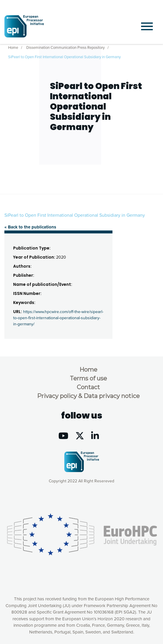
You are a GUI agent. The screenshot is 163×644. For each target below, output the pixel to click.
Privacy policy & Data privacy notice (88, 396)
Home (13, 47)
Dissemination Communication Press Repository (65, 47)
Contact (88, 387)
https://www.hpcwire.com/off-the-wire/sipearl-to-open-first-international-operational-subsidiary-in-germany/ (58, 318)
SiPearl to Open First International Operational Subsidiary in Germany (64, 56)
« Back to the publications (30, 227)
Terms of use (88, 378)
